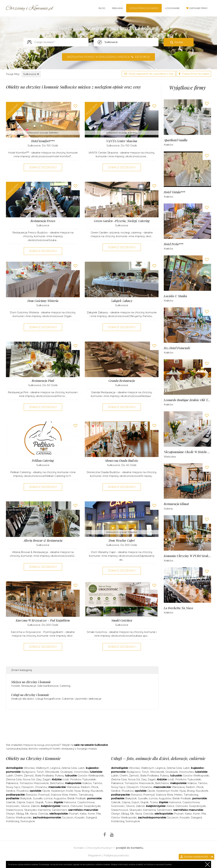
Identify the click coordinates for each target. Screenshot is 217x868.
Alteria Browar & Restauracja (43, 541)
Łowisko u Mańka (175, 296)
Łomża (48, 798)
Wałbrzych (42, 768)
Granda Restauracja (122, 381)
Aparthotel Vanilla (176, 140)
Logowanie (172, 8)
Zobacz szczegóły (43, 167)
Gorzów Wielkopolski (91, 775)
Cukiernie (68, 699)
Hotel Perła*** (174, 244)
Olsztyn (10, 814)
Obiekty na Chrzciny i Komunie (33, 758)
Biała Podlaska (44, 775)
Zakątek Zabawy (122, 301)
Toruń (40, 772)
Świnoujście (28, 821)
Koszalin (80, 817)
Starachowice (14, 810)
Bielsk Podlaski (77, 798)
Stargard (91, 817)
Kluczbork (97, 791)
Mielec (73, 795)
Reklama (117, 8)
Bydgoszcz (28, 772)
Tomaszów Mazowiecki (34, 783)
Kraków (169, 145)
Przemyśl (44, 795)
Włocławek (52, 772)
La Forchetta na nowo (178, 608)
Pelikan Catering (43, 461)
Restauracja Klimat (176, 504)
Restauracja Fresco (43, 221)
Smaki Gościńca (122, 620)
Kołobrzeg (13, 821)
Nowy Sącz (13, 787)
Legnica (55, 768)
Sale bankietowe (48, 686)
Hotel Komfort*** (43, 141)
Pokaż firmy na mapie (194, 74)
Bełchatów (57, 783)
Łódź (66, 779)
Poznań (74, 814)
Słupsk (39, 802)
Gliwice (25, 806)
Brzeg (86, 791)
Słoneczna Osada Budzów (122, 461)
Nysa (77, 791)
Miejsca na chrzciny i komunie (31, 682)
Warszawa (73, 787)
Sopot (30, 802)
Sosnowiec (13, 806)
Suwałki (38, 798)
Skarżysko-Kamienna (37, 810)
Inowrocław (81, 772)
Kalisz (83, 814)
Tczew (49, 802)
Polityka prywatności (116, 855)
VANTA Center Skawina (122, 141)
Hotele (16, 686)
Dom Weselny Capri (122, 541)
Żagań (47, 779)
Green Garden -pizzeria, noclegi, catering (122, 221)
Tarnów (97, 783)
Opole (46, 791)
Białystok (26, 798)
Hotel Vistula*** (174, 192)
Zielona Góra (14, 779)
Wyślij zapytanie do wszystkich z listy (149, 74)
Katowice (70, 802)
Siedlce (11, 791)
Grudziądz (67, 772)
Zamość (29, 775)
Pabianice (12, 783)
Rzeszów (31, 795)
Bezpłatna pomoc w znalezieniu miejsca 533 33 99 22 (108, 57)
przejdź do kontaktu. (130, 848)
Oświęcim (27, 787)
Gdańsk (11, 802)
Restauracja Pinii (43, 381)
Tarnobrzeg (86, 795)
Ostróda (43, 814)
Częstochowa (86, 802)
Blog (102, 8)
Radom (85, 787)
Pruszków (22, 791)
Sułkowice (31, 74)
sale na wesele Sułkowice (91, 745)
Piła (98, 814)
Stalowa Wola (59, 795)
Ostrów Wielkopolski (19, 817)
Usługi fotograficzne (48, 699)
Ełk (27, 814)
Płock (95, 787)
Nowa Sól (29, 779)
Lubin (81, 768)
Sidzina (168, 509)
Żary (39, 779)
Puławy (59, 775)
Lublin (10, 775)
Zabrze (35, 806)
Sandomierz (59, 810)
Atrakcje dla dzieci (23, 699)
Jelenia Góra (69, 768)
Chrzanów (41, 787)
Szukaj (179, 42)
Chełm (19, 775)
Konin (91, 814)
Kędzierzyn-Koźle (62, 791)
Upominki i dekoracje (88, 699)
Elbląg (20, 814)
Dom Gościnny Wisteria (43, 301)
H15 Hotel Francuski (177, 348)
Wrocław (29, 768)
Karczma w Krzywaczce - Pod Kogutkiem (43, 620)
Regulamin (95, 855)
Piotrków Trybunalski (83, 779)
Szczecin (68, 817)
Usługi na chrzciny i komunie (30, 695)
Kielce (65, 806)
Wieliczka (170, 457)
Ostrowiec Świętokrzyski (86, 806)
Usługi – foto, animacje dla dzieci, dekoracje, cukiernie (158, 758)
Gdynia (21, 802)
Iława (33, 814)
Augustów (60, 798)
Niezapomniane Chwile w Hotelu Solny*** (187, 452)
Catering (65, 686)
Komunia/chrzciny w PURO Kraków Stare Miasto (187, 556)
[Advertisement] (82, 725)
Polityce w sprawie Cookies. (159, 864)
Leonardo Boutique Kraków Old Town (187, 400)
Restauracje (29, 686)
